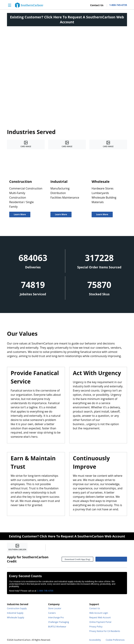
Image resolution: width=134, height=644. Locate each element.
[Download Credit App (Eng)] (77, 559)
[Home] (29, 5)
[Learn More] (20, 214)
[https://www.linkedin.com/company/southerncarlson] (59, 548)
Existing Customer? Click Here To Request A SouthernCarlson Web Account (67, 20)
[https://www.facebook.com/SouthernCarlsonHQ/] (51, 548)
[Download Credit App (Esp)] (111, 559)
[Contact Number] (117, 5)
